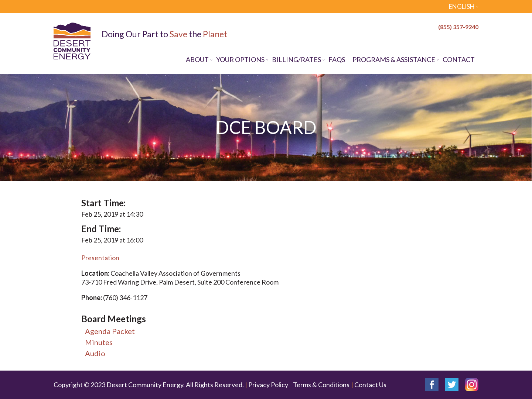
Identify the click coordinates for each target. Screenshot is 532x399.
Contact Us (370, 385)
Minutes (99, 342)
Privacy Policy (268, 385)
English (462, 6)
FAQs (337, 59)
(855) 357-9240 (458, 27)
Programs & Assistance (394, 59)
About (197, 59)
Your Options (240, 59)
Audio (95, 353)
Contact (459, 59)
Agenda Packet (110, 331)
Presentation (100, 258)
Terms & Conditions (321, 385)
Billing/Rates (296, 59)
